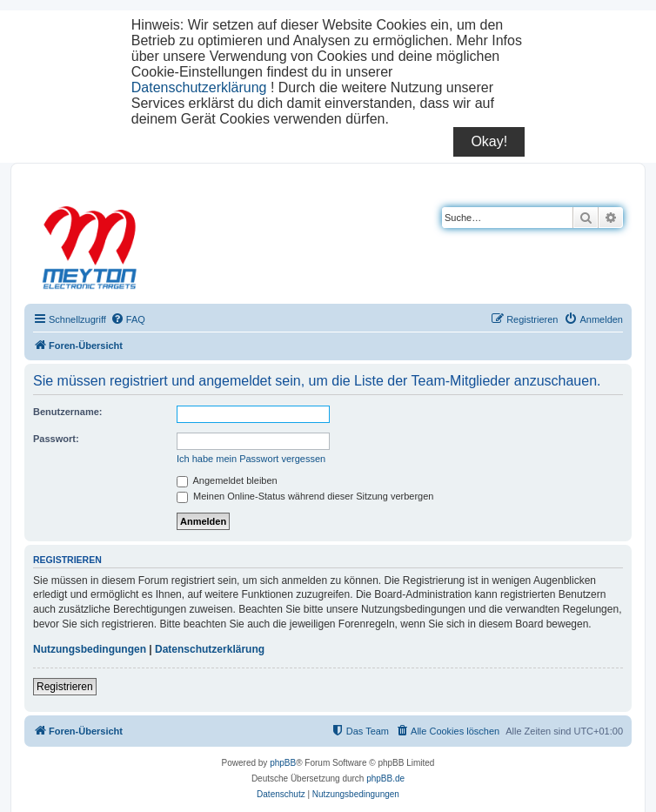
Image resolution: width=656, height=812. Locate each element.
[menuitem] (128, 319)
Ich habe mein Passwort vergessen (251, 459)
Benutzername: (67, 412)
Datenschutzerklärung (199, 87)
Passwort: (56, 439)
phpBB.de (385, 778)
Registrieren (65, 687)
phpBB (283, 763)
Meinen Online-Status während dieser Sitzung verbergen (305, 496)
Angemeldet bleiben (227, 480)
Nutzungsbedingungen (90, 649)
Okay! (489, 141)
